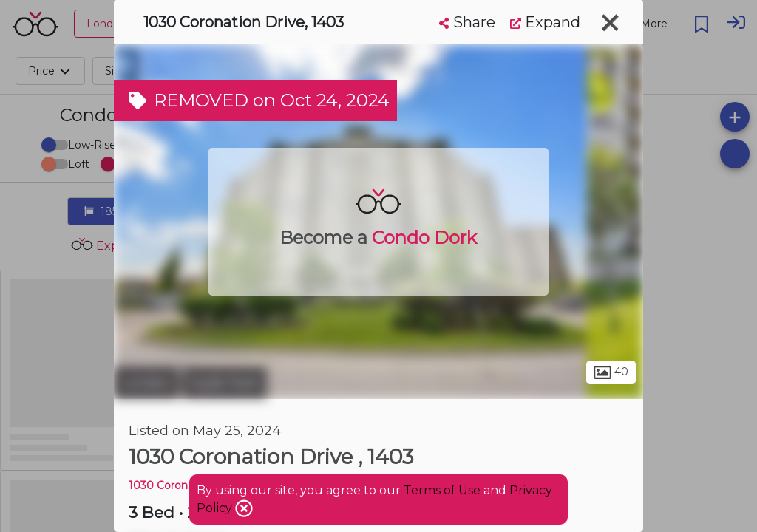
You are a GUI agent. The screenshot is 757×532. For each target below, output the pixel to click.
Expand (545, 22)
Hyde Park (225, 383)
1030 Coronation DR (181, 485)
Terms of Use (442, 490)
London (146, 383)
